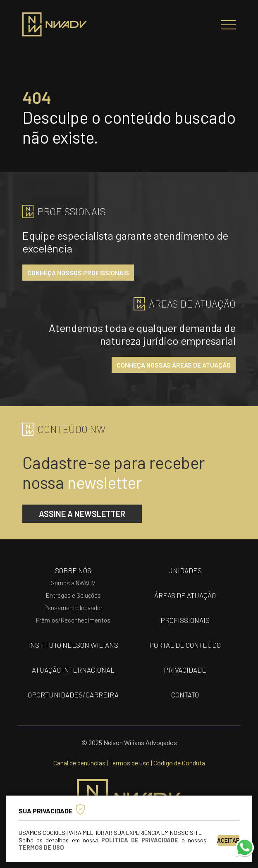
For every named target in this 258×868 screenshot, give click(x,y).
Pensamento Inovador (73, 608)
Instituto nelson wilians (73, 645)
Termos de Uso (41, 848)
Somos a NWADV (73, 583)
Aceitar (228, 840)
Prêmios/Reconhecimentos (73, 620)
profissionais (185, 620)
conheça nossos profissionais (78, 273)
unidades (185, 570)
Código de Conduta (179, 763)
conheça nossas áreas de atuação (174, 365)
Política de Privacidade (140, 840)
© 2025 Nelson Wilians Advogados (129, 742)
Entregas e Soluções (73, 595)
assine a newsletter (82, 514)
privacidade (185, 670)
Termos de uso (129, 763)
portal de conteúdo (185, 645)
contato (185, 695)
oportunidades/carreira (73, 695)
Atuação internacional (73, 670)
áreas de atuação (185, 595)
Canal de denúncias (79, 763)
